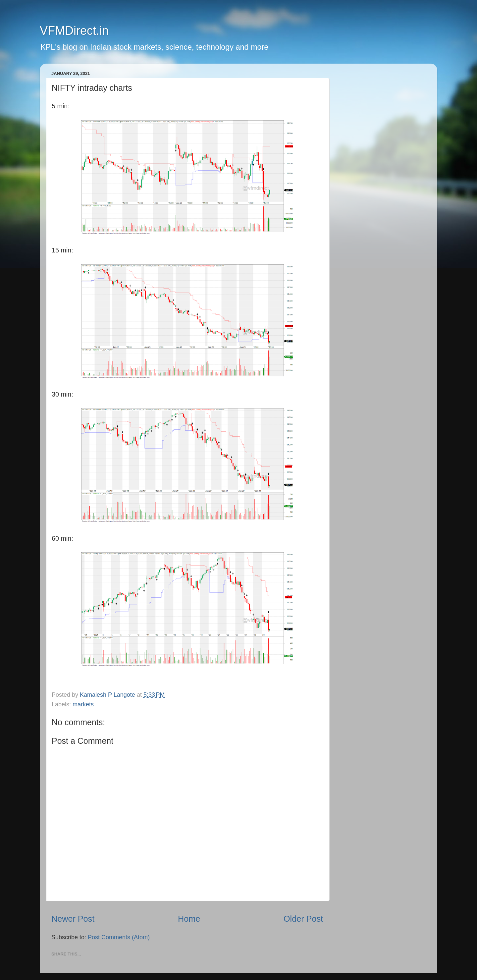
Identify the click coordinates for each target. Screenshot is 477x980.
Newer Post (73, 919)
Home (189, 919)
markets (83, 704)
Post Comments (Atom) (119, 937)
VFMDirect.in (74, 31)
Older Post (303, 919)
